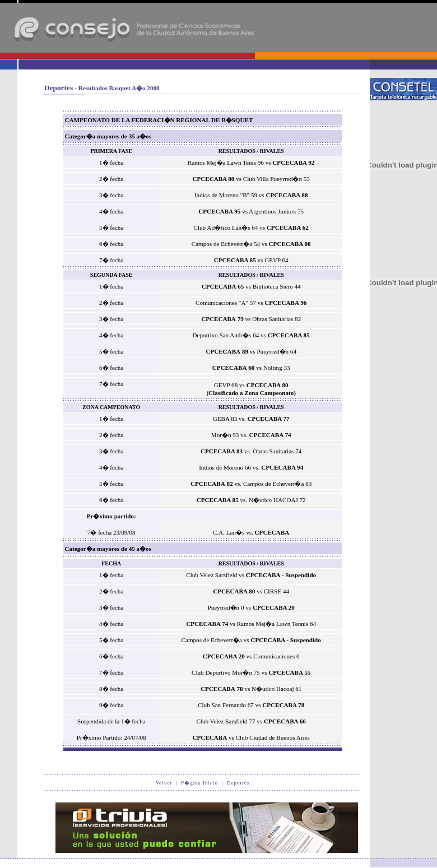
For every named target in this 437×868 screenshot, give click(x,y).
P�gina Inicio (199, 783)
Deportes (238, 783)
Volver (164, 783)
